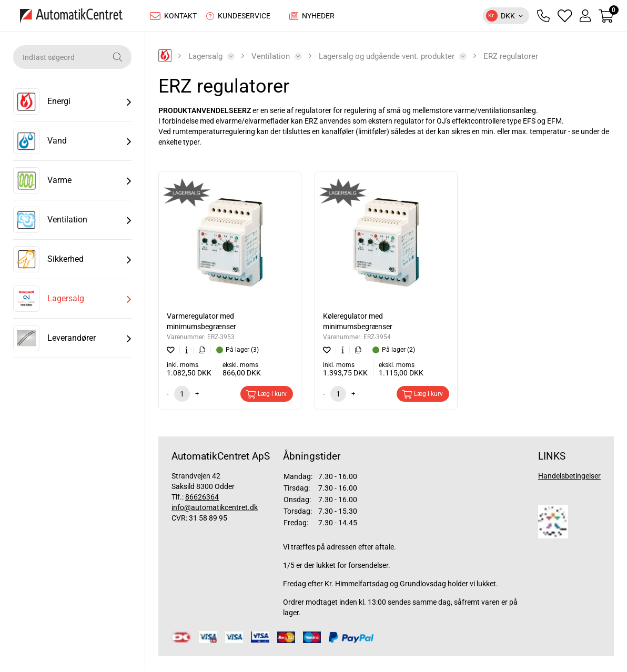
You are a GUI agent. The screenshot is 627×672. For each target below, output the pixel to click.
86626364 (202, 500)
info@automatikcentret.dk (215, 510)
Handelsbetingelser (569, 478)
